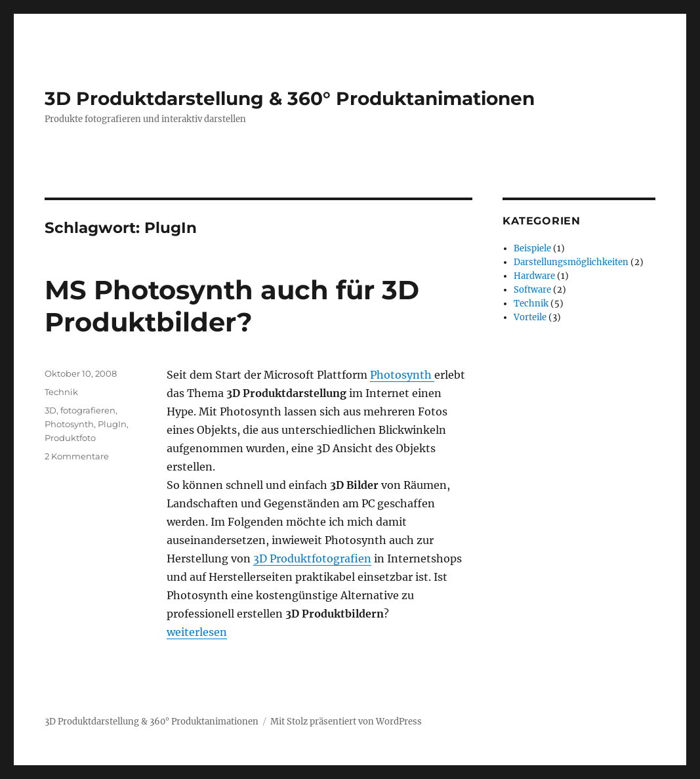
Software (532, 290)
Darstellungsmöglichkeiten (571, 262)
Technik (61, 392)
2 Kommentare (77, 456)
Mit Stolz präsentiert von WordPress (346, 722)
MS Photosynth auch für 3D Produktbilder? (232, 306)
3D (51, 410)
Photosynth (402, 375)
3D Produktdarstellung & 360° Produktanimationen (290, 98)
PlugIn (112, 424)
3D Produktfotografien (312, 558)
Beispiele (532, 248)
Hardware (534, 276)
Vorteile (530, 317)
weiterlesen (197, 632)
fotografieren (88, 410)
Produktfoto (70, 438)
